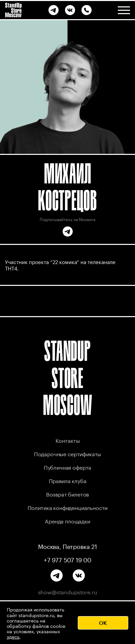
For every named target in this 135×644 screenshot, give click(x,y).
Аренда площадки (67, 521)
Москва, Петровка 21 (67, 546)
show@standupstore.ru (68, 592)
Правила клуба (68, 480)
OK (103, 623)
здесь (13, 636)
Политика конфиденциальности (68, 507)
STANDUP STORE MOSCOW (68, 378)
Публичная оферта (67, 467)
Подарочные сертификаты (67, 453)
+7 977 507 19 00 (67, 559)
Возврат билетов (68, 494)
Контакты (68, 440)
